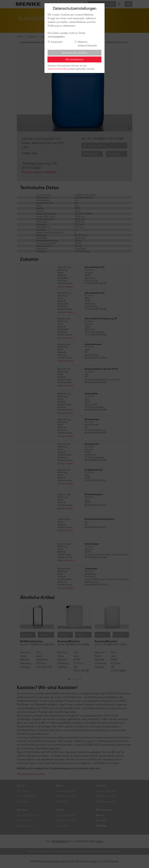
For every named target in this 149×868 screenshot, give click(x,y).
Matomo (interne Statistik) (86, 44)
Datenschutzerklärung (59, 69)
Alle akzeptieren (74, 59)
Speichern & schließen (75, 53)
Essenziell (55, 42)
